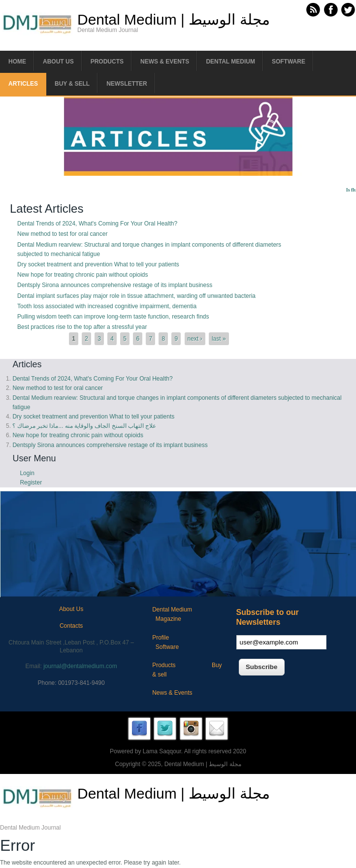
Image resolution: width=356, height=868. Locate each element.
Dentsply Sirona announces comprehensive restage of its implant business (115, 285)
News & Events (165, 62)
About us (58, 62)
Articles (23, 84)
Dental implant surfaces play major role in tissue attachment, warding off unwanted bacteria (136, 296)
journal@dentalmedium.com (80, 666)
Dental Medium (230, 62)
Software (289, 62)
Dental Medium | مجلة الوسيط (174, 20)
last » (219, 339)
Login (27, 473)
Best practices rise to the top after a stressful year (82, 327)
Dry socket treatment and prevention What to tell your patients (98, 264)
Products (107, 62)
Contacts (71, 626)
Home (17, 62)
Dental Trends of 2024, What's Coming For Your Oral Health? (97, 224)
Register (31, 482)
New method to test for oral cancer (62, 234)
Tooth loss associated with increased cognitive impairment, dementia (107, 306)
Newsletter (127, 84)
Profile (161, 638)
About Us (71, 609)
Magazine (168, 619)
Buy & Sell (72, 84)
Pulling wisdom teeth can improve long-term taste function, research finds (113, 317)
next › (195, 339)
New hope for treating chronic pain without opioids (83, 275)
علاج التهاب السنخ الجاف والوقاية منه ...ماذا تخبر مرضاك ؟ (84, 426)
